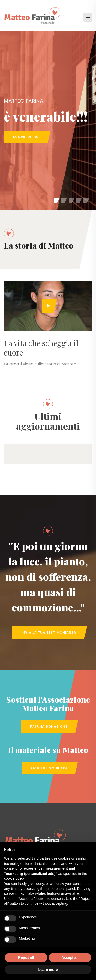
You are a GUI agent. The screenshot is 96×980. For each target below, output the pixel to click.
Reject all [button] (26, 957)
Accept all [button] (70, 957)
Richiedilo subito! (49, 768)
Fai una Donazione (49, 726)
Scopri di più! (26, 137)
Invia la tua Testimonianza (49, 633)
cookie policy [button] (14, 878)
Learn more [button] (48, 970)
